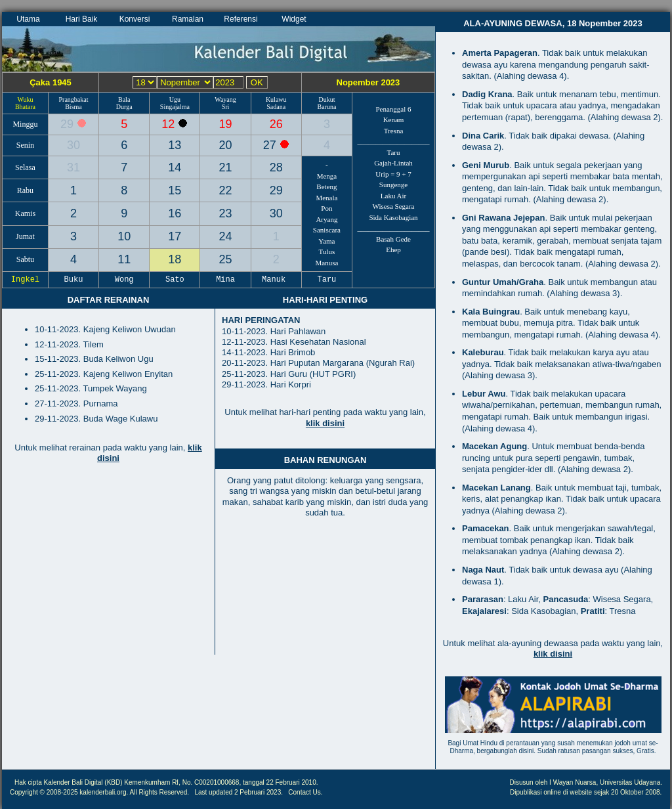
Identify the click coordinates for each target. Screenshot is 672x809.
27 (271, 145)
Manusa (327, 263)
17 (175, 236)
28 (276, 167)
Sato (175, 280)
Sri (226, 107)
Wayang (225, 99)
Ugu (175, 99)
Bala (124, 99)
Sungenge (393, 185)
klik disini (325, 423)
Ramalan (188, 19)
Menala (326, 198)
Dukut (326, 99)
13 (175, 145)
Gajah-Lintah (393, 163)
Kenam (394, 120)
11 (124, 259)
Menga (327, 176)
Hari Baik (82, 19)
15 (175, 190)
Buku (73, 280)
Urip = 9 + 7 (393, 174)
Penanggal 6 (393, 109)
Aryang (326, 219)
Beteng (326, 186)
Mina (226, 280)
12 (170, 124)
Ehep (393, 250)
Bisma (73, 107)
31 (73, 167)
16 (175, 213)
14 (175, 167)
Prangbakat (73, 99)
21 (226, 167)
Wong (124, 280)
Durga (124, 107)
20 (226, 145)
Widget (294, 19)
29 (69, 124)
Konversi (135, 19)
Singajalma (175, 107)
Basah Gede (393, 239)
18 (175, 259)
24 (226, 236)
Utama (28, 19)
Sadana (276, 107)
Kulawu (276, 99)
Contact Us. (305, 792)
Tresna (394, 131)
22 (226, 190)
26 (276, 124)
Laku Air (393, 196)
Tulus (327, 251)
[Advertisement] (108, 566)
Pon (326, 208)
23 (226, 213)
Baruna (326, 107)
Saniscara (327, 230)
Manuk (276, 280)
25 (226, 259)
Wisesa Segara (394, 206)
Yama (326, 241)
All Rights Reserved (159, 792)
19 (226, 124)
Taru (394, 152)
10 (124, 236)
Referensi (241, 19)
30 (73, 145)
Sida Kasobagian (393, 217)
